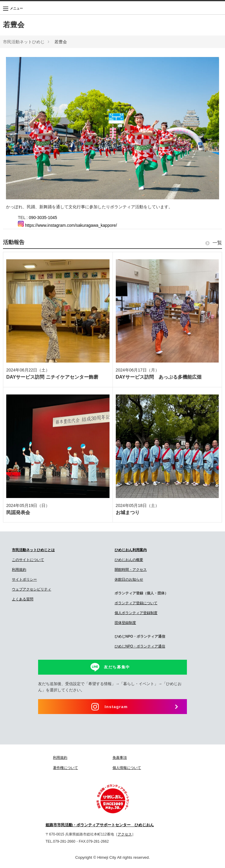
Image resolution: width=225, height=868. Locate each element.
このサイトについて (28, 560)
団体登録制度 (125, 623)
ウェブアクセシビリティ (32, 589)
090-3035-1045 (43, 218)
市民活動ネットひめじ (24, 42)
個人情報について (127, 768)
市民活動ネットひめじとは (33, 550)
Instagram (116, 707)
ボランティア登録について (136, 603)
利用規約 (19, 570)
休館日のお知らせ (129, 579)
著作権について (65, 768)
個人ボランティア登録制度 (136, 613)
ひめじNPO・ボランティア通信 (140, 646)
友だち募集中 (117, 667)
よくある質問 (23, 599)
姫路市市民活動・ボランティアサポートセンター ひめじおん (100, 825)
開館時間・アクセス (131, 570)
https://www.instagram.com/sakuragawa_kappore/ (67, 225)
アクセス (125, 834)
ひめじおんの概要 (129, 560)
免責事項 (120, 758)
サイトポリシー (24, 579)
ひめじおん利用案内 (131, 550)
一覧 (214, 243)
